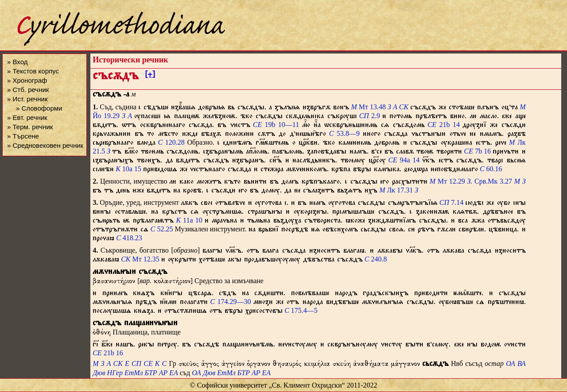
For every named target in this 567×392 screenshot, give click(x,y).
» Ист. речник (27, 99)
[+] (150, 76)
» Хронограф (27, 80)
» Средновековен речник (45, 145)
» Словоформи (39, 108)
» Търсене (23, 136)
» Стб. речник (28, 90)
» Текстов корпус (33, 71)
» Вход (17, 62)
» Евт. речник (27, 117)
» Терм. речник (30, 127)
